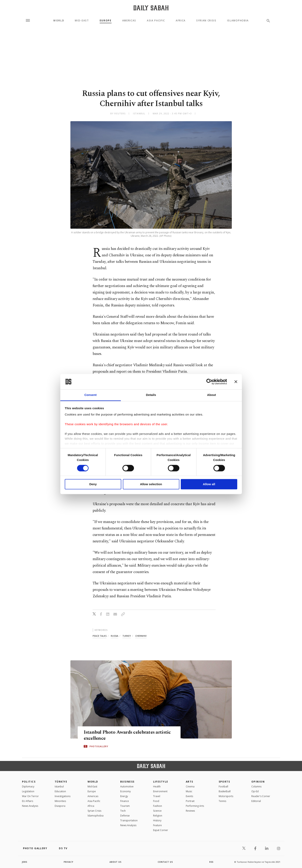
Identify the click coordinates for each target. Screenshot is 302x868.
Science (157, 811)
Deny (93, 484)
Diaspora (60, 806)
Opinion (258, 782)
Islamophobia (238, 21)
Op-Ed (255, 791)
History (157, 820)
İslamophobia (96, 816)
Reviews (190, 811)
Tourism (125, 806)
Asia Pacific (156, 21)
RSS (211, 862)
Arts (190, 782)
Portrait (190, 801)
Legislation (28, 791)
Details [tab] (151, 395)
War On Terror (30, 796)
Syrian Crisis (206, 21)
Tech (123, 811)
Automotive (127, 786)
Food (156, 801)
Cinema (190, 786)
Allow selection (151, 484)
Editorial (256, 801)
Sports (224, 782)
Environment (160, 791)
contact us (166, 862)
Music (189, 791)
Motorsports (226, 796)
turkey (127, 636)
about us (116, 862)
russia (114, 636)
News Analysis (30, 806)
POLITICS (29, 782)
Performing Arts (195, 806)
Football (223, 786)
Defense (125, 816)
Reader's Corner (261, 796)
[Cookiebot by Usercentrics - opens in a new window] (209, 382)
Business (127, 782)
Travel (157, 796)
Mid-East (82, 21)
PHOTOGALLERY (99, 746)
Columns (256, 786)
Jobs (25, 862)
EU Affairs (28, 801)
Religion (158, 816)
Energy (124, 796)
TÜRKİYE (61, 782)
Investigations (63, 796)
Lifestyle (161, 782)
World (59, 21)
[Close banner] (236, 382)
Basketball (225, 791)
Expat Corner (161, 830)
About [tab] (212, 395)
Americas (129, 21)
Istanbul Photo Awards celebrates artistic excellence (128, 735)
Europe (106, 21)
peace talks (100, 636)
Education (60, 791)
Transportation (129, 820)
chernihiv (141, 636)
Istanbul (59, 786)
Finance (125, 801)
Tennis (222, 801)
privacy (68, 862)
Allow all (209, 484)
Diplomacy (28, 786)
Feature (157, 825)
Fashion (158, 806)
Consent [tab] (90, 395)
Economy (125, 791)
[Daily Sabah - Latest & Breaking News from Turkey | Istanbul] (151, 8)
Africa (181, 21)
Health (157, 786)
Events (189, 796)
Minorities (60, 801)
